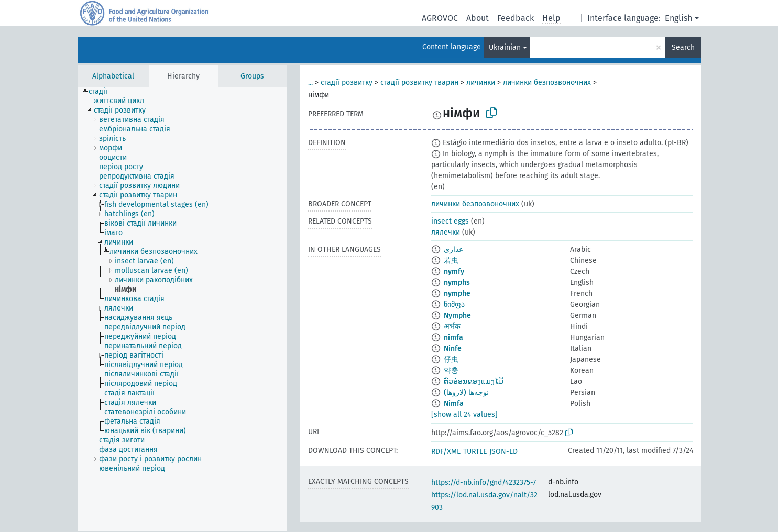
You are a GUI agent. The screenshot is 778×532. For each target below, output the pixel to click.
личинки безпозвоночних (547, 82)
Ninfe (453, 348)
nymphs (457, 282)
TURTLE (475, 452)
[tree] (182, 309)
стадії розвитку (347, 82)
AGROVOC (440, 18)
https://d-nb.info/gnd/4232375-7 (484, 483)
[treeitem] (102, 92)
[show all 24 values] (464, 414)
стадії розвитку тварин (419, 82)
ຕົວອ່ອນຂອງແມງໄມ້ (474, 381)
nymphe (457, 293)
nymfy (454, 271)
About (478, 18)
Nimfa (454, 403)
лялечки (446, 232)
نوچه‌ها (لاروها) (466, 392)
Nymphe (457, 315)
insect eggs (450, 221)
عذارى (453, 250)
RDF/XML (446, 452)
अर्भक (452, 326)
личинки (481, 82)
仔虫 (451, 359)
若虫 (451, 261)
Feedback (516, 18)
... (310, 82)
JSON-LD (503, 452)
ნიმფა (454, 304)
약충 (451, 370)
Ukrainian (505, 47)
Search (683, 47)
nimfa (453, 337)
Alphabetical (113, 76)
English (678, 18)
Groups (252, 76)
